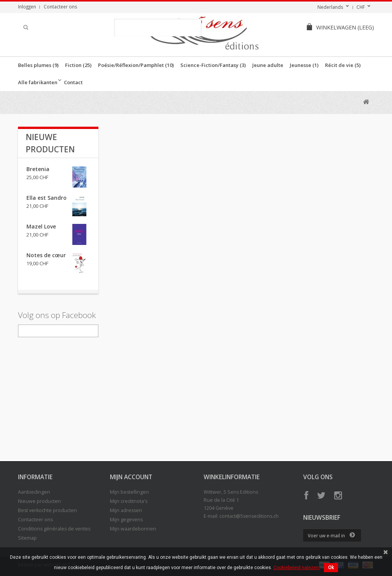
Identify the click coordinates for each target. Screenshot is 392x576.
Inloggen (27, 7)
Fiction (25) (78, 65)
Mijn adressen (126, 510)
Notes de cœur (46, 255)
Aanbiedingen (34, 492)
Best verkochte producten (47, 510)
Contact (73, 82)
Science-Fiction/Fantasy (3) (213, 65)
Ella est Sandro (47, 198)
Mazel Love (41, 226)
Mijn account (131, 477)
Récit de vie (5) (343, 65)
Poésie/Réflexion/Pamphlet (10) (136, 65)
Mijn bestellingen (129, 492)
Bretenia (38, 169)
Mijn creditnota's (129, 501)
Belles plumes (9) (38, 65)
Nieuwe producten (39, 501)
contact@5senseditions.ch (249, 516)
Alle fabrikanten (38, 82)
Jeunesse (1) (304, 65)
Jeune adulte (268, 65)
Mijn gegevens (126, 520)
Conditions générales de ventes (54, 529)
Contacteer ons (60, 7)
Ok (331, 568)
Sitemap (27, 538)
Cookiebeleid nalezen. (297, 568)
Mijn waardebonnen (133, 529)
